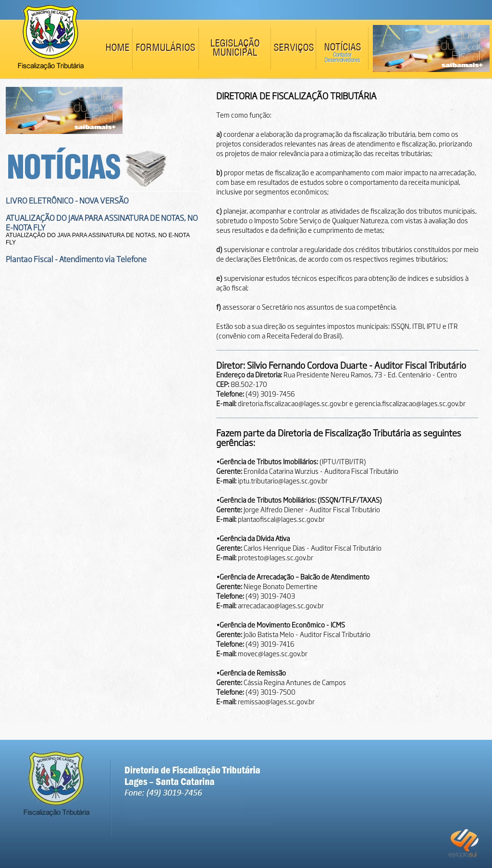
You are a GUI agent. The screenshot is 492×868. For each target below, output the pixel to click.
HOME (117, 48)
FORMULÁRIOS (165, 48)
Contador (342, 55)
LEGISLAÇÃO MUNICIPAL (235, 48)
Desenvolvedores (342, 60)
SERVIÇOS (294, 48)
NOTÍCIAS (342, 48)
